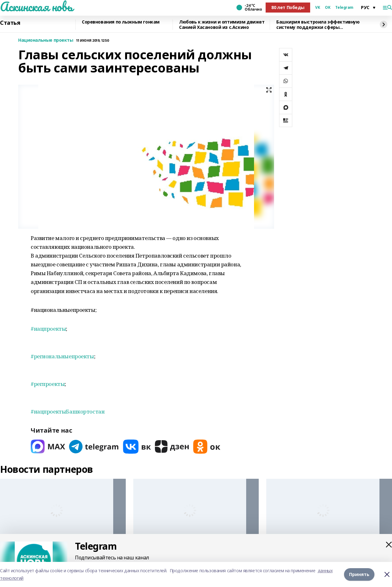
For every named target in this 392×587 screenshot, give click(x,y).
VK (318, 8)
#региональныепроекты (62, 356)
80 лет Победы (288, 7)
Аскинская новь (36, 7)
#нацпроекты (48, 329)
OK (328, 8)
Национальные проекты (46, 40)
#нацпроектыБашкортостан (68, 411)
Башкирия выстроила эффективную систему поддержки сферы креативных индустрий (318, 25)
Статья (10, 23)
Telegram (344, 8)
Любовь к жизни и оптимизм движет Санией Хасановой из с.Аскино (222, 25)
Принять (359, 574)
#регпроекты (48, 384)
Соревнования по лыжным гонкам (121, 22)
